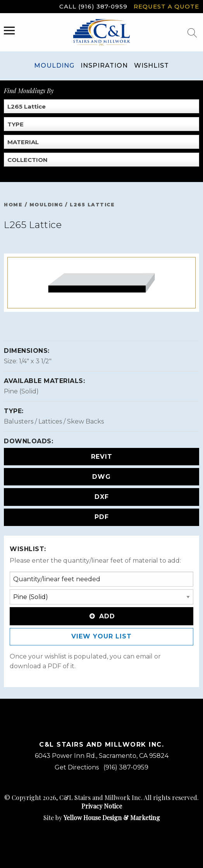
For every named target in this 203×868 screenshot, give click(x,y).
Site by (102, 818)
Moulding (54, 66)
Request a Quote (166, 6)
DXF (102, 497)
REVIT (102, 457)
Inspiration (104, 66)
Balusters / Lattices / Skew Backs (54, 421)
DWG (101, 477)
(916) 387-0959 (126, 767)
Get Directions (77, 767)
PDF (102, 517)
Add (101, 616)
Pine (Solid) (21, 391)
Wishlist (151, 66)
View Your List (101, 636)
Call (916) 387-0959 (93, 6)
